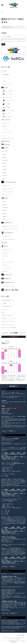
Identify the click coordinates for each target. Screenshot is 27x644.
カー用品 (6, 104)
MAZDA (4, 163)
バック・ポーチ (8, 94)
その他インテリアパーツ (8, 138)
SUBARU (5, 169)
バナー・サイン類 (8, 111)
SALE (3, 312)
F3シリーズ (5, 256)
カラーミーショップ (6, 641)
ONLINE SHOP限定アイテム (8, 300)
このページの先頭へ (21, 635)
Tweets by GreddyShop (6, 341)
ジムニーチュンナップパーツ (8, 324)
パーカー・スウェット (8, 84)
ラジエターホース (7, 236)
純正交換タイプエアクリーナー (10, 226)
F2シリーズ (5, 253)
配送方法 (15, 638)
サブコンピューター (7, 195)
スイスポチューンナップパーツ (8, 321)
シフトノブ (5, 129)
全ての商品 (4, 71)
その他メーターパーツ (8, 189)
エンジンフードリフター (8, 286)
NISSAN (4, 157)
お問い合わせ (5, 638)
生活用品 (6, 108)
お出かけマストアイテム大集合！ (9, 327)
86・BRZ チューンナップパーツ (9, 318)
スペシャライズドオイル (8, 262)
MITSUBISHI (5, 160)
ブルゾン (5, 81)
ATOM (19, 639)
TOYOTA (5, 151)
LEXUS (4, 154)
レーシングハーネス (7, 132)
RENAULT (5, 175)
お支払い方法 (11, 638)
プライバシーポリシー (11, 639)
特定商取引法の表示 (21, 638)
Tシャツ (4, 78)
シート (4, 135)
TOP (2, 12)
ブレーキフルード (7, 268)
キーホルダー (7, 97)
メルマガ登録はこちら (14, 337)
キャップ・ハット (8, 100)
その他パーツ (6, 271)
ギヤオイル (5, 265)
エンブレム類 (7, 91)
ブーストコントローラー (8, 192)
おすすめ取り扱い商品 (6, 306)
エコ (4, 259)
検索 (3, 44)
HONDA (4, 166)
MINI (4, 178)
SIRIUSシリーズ (6, 186)
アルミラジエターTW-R (8, 239)
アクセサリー (7, 117)
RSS (16, 639)
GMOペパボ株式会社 (21, 641)
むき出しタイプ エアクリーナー (10, 229)
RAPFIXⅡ (5, 126)
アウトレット (4, 309)
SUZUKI (4, 172)
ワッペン (6, 114)
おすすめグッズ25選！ (7, 315)
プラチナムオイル (7, 250)
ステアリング (6, 123)
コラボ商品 (4, 303)
